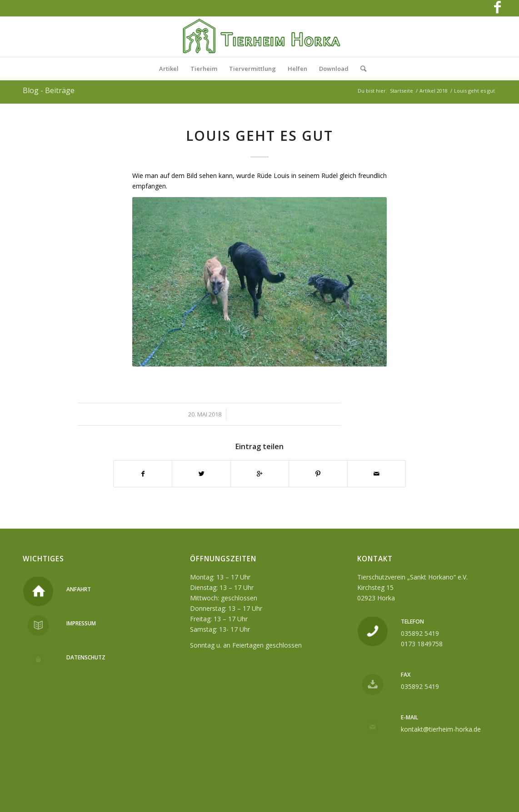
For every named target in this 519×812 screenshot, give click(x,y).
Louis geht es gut (259, 136)
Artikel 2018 (434, 91)
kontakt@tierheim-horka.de (441, 729)
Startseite (402, 91)
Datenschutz (86, 657)
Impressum (81, 623)
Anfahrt (79, 589)
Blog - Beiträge (49, 90)
